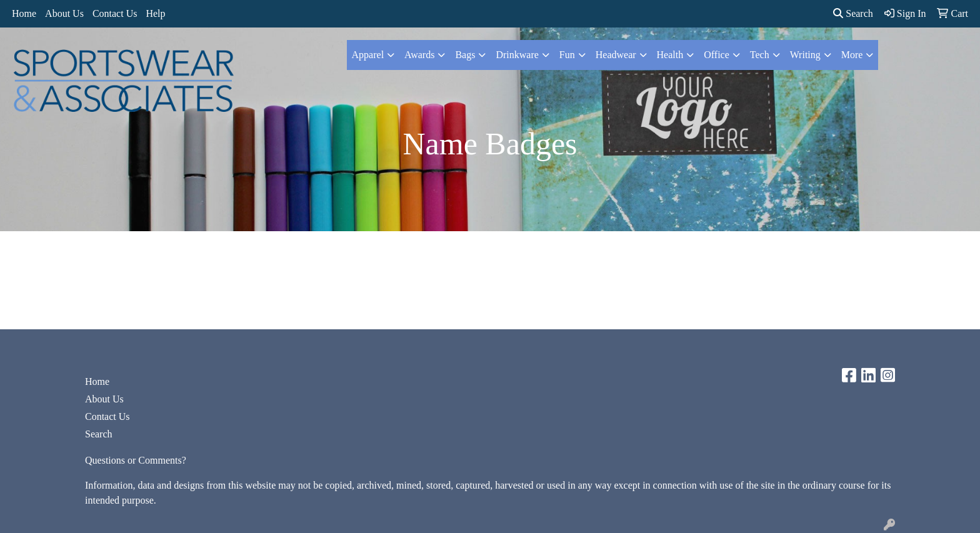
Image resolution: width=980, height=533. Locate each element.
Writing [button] (805, 55)
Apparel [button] (368, 55)
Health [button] (670, 55)
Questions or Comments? (136, 460)
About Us (64, 13)
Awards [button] (419, 55)
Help (155, 13)
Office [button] (717, 55)
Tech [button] (760, 55)
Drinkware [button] (517, 55)
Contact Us (115, 13)
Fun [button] (567, 55)
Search (853, 13)
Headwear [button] (616, 55)
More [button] (852, 55)
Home (24, 13)
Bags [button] (465, 55)
